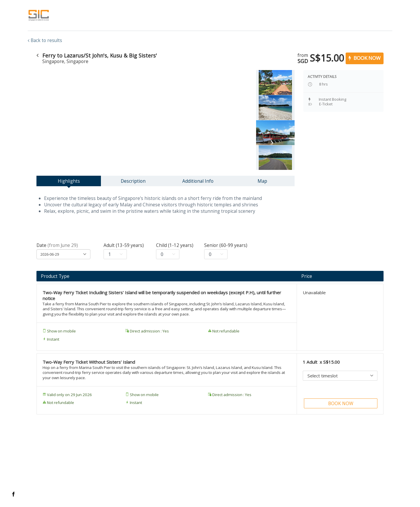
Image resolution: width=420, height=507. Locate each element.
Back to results (45, 40)
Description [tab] (133, 181)
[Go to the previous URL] (37, 55)
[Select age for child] (168, 254)
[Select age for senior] (216, 254)
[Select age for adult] (115, 254)
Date (57, 245)
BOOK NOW (365, 58)
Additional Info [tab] (198, 181)
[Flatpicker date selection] (63, 254)
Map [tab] (262, 181)
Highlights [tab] (69, 181)
